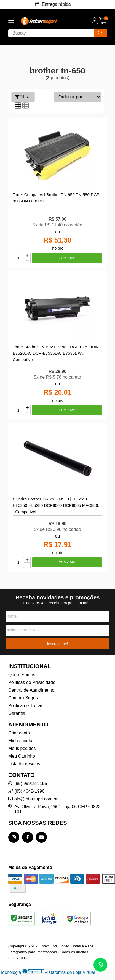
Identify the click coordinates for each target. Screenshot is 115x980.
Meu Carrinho (22, 756)
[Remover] (27, 261)
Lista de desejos (24, 764)
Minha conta (20, 741)
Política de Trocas (26, 706)
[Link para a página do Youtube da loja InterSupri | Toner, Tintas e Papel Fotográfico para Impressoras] (41, 837)
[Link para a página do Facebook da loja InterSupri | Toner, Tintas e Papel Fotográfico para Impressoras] (28, 837)
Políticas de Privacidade (32, 682)
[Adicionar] (27, 256)
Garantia (17, 713)
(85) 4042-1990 (29, 791)
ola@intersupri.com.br (36, 799)
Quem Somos (22, 675)
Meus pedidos (22, 748)
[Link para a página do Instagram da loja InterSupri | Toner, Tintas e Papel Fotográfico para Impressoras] (14, 837)
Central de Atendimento (31, 690)
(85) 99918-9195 (31, 783)
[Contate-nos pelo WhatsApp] (100, 965)
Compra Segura (24, 698)
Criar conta (19, 733)
